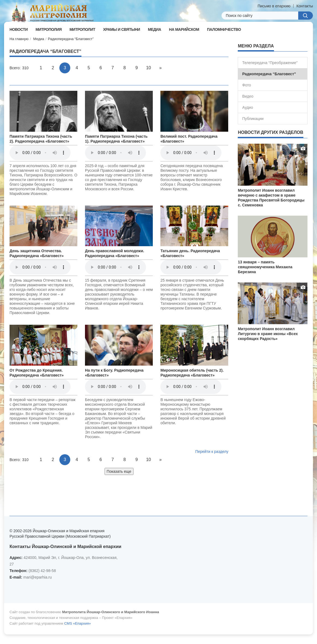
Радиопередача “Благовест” (71, 39)
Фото (246, 85)
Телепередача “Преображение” (270, 63)
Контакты (305, 6)
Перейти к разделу (212, 452)
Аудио (248, 107)
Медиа (39, 39)
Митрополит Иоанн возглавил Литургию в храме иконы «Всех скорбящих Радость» (268, 334)
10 (148, 68)
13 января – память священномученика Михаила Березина (265, 267)
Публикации (253, 119)
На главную (19, 39)
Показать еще (119, 471)
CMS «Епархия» (78, 623)
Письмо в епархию (274, 6)
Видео (248, 96)
